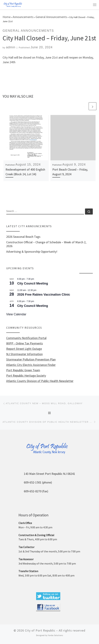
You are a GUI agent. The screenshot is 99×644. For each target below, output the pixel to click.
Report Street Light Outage (24, 349)
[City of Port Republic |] (13, 4)
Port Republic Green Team (23, 370)
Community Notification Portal (26, 338)
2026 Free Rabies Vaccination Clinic (44, 295)
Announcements (23, 17)
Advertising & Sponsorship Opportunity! (32, 252)
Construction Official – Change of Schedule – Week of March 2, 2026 (46, 244)
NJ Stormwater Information (24, 354)
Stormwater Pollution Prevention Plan (31, 359)
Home (7, 17)
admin (11, 47)
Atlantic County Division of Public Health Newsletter (40, 381)
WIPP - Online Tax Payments (25, 343)
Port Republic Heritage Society (26, 376)
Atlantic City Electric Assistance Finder (31, 365)
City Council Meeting (33, 283)
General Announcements (51, 17)
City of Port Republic (40, 630)
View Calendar (16, 314)
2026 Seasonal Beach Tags (23, 237)
